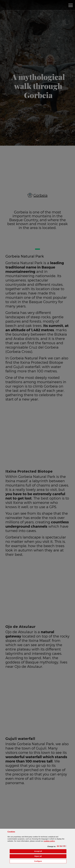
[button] (58, 846)
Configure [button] (50, 861)
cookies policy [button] (49, 841)
